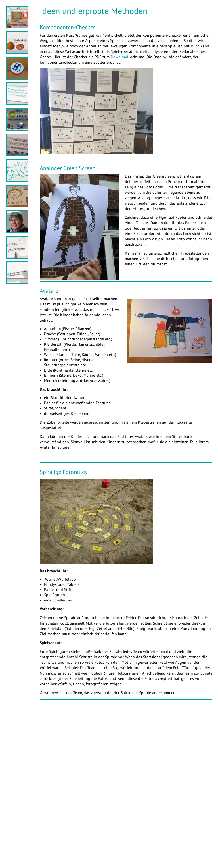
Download (120, 57)
